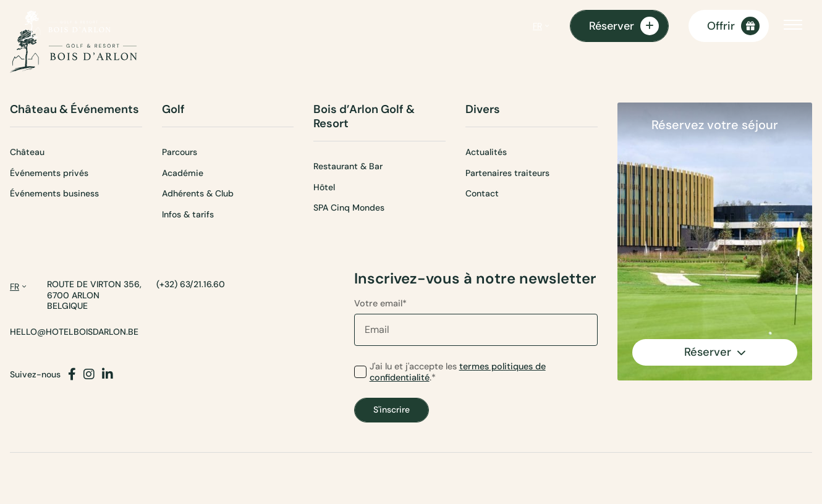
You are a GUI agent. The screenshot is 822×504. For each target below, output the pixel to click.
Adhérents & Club (198, 193)
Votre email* (476, 322)
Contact (482, 193)
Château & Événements (74, 110)
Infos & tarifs (188, 214)
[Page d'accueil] (65, 26)
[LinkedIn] (108, 375)
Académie (183, 173)
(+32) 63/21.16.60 (191, 284)
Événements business (54, 193)
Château (27, 152)
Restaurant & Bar (348, 166)
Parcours (180, 152)
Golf (173, 110)
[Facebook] (72, 375)
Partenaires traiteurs (507, 173)
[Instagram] (89, 375)
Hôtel (324, 187)
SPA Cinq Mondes (349, 208)
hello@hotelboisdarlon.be (74, 332)
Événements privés (49, 173)
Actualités (486, 152)
